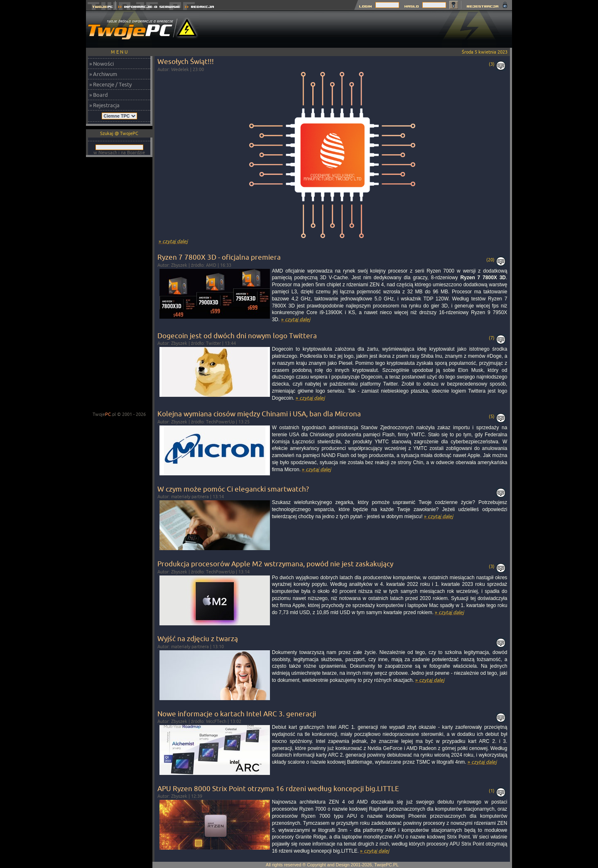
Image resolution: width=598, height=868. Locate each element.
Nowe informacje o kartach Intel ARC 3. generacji (237, 714)
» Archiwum (103, 74)
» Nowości (102, 64)
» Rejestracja (104, 105)
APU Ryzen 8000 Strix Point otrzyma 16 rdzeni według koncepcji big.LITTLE (278, 788)
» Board (99, 95)
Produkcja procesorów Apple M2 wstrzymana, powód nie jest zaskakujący (275, 564)
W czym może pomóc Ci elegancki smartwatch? (233, 489)
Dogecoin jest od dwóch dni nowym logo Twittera (237, 336)
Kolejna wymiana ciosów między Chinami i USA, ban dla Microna (259, 414)
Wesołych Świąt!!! (186, 61)
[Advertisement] (361, 29)
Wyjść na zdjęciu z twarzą (198, 638)
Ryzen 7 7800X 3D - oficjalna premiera (219, 257)
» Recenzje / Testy (110, 84)
